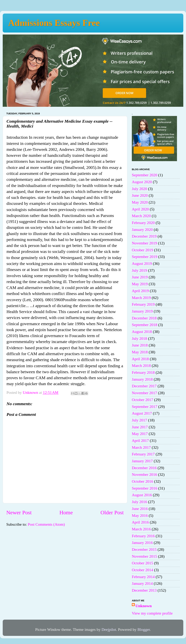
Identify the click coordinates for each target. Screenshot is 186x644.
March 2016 (141, 529)
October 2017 (142, 400)
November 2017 (144, 393)
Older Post (112, 512)
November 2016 (144, 475)
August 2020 (142, 182)
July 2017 (139, 420)
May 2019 (140, 284)
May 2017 (140, 434)
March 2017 (141, 447)
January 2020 (142, 230)
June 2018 (140, 345)
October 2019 (142, 250)
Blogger (144, 630)
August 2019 (142, 264)
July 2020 (139, 189)
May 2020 (140, 202)
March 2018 (141, 366)
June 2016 (140, 509)
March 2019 (141, 298)
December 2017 (144, 386)
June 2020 (140, 195)
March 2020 (141, 216)
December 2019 (144, 236)
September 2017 (145, 407)
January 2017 (142, 461)
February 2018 (143, 372)
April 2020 (140, 209)
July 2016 (139, 502)
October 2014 (142, 570)
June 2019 (140, 277)
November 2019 (144, 243)
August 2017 (142, 413)
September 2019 (145, 257)
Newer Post (19, 512)
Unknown (144, 606)
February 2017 (143, 454)
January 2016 (142, 543)
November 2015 (144, 556)
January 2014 (142, 583)
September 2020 (145, 175)
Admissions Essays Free (54, 23)
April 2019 (140, 291)
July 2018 (139, 339)
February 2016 (143, 536)
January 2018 (142, 379)
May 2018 (140, 352)
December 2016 (144, 468)
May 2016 (140, 516)
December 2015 (144, 550)
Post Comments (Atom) (46, 524)
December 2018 (144, 318)
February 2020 (143, 223)
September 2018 (145, 325)
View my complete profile (152, 613)
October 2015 (142, 563)
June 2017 (140, 427)
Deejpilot (109, 630)
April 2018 (140, 359)
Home (66, 512)
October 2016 (142, 481)
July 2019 (139, 270)
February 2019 (143, 304)
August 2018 (142, 332)
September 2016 (145, 488)
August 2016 (142, 495)
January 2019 (142, 311)
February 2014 (143, 577)
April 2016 (140, 522)
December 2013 (144, 590)
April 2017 (140, 441)
